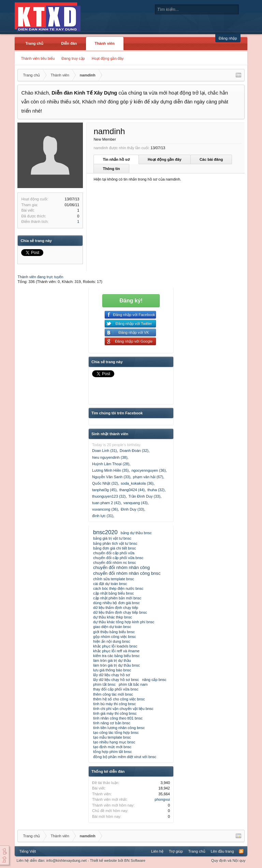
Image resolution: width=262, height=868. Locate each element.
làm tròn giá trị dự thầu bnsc (117, 665)
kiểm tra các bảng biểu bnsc (117, 656)
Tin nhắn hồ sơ (116, 159)
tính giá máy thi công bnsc (115, 713)
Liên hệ (157, 851)
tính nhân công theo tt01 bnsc (118, 718)
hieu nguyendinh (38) (110, 457)
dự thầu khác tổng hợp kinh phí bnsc (124, 622)
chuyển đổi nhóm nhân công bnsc (127, 573)
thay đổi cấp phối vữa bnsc (116, 689)
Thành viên (105, 43)
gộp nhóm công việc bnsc (115, 637)
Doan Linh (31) (105, 451)
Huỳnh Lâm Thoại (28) (111, 464)
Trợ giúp (176, 851)
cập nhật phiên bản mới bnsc (117, 598)
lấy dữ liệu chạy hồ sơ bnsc (116, 680)
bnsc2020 (105, 532)
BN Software (135, 860)
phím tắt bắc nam (133, 684)
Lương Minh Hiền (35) (110, 470)
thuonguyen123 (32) (109, 496)
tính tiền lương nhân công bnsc (119, 728)
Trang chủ (34, 43)
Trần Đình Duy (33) (145, 496)
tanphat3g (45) (104, 490)
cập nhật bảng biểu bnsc (113, 593)
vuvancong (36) (105, 509)
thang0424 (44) (132, 490)
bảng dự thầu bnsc (136, 533)
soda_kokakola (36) (137, 483)
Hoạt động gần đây (108, 58)
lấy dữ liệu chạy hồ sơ (112, 675)
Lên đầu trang (222, 851)
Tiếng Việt (27, 851)
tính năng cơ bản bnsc (112, 723)
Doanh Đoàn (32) (134, 451)
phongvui (162, 799)
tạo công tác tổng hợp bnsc (116, 732)
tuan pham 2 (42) (106, 503)
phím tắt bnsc (104, 684)
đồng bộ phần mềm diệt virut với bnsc (125, 757)
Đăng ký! (131, 301)
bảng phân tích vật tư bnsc (115, 543)
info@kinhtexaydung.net (67, 860)
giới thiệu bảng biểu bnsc (114, 632)
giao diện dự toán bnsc (112, 627)
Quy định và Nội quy (228, 860)
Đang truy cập (73, 58)
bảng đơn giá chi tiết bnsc (114, 548)
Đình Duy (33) (132, 509)
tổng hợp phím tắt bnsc (113, 752)
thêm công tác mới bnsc (113, 694)
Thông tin (111, 169)
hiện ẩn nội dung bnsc (112, 641)
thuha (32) (156, 490)
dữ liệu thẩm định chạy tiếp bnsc (120, 612)
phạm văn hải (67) (148, 477)
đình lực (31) (103, 516)
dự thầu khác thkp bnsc (113, 617)
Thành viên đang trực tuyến (40, 277)
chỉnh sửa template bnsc (114, 579)
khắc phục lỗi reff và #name (116, 651)
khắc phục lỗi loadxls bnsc (115, 646)
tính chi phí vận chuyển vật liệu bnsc (123, 709)
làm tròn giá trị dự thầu (112, 660)
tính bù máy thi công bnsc (114, 704)
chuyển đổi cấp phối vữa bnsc (118, 558)
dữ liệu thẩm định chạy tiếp (116, 608)
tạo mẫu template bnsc (112, 737)
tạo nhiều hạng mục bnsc (114, 742)
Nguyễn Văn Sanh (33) (111, 477)
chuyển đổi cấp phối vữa (114, 553)
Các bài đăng (211, 159)
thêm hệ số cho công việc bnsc (119, 699)
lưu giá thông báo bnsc (112, 670)
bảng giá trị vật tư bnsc (112, 538)
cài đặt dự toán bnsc (110, 584)
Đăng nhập (228, 38)
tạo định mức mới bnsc (112, 747)
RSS (241, 851)
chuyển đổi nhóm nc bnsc (115, 563)
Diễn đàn (69, 43)
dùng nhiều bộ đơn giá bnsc (117, 603)
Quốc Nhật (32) (105, 483)
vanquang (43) (136, 503)
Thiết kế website (103, 860)
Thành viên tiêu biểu (38, 58)
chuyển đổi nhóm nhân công (121, 567)
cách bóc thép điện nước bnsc (118, 588)
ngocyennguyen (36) (149, 470)
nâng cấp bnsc (154, 680)
